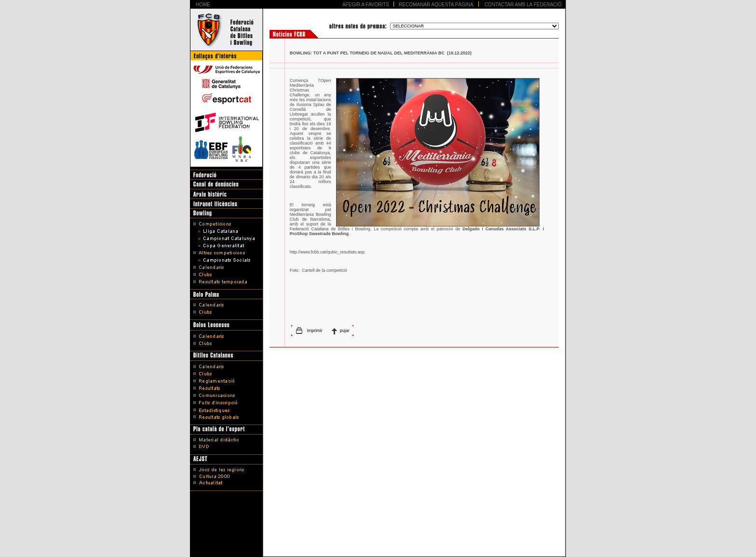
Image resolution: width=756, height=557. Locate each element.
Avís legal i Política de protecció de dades (378, 534)
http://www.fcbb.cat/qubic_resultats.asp (327, 252)
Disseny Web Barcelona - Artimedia (378, 547)
